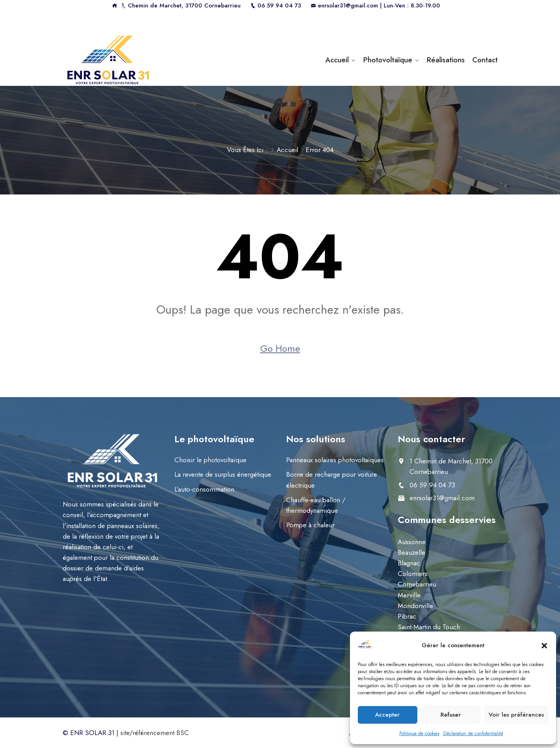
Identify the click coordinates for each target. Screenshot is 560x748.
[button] (544, 645)
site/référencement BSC (155, 733)
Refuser (451, 715)
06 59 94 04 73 (276, 5)
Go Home (280, 348)
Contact (485, 60)
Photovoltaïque (388, 60)
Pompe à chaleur (310, 525)
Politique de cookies (419, 733)
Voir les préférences (516, 715)
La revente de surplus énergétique (223, 474)
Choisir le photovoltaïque (210, 460)
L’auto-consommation (204, 489)
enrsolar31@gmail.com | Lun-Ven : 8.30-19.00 (375, 5)
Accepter (387, 715)
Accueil (337, 60)
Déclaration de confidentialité (473, 733)
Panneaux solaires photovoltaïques (335, 460)
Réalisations (446, 60)
